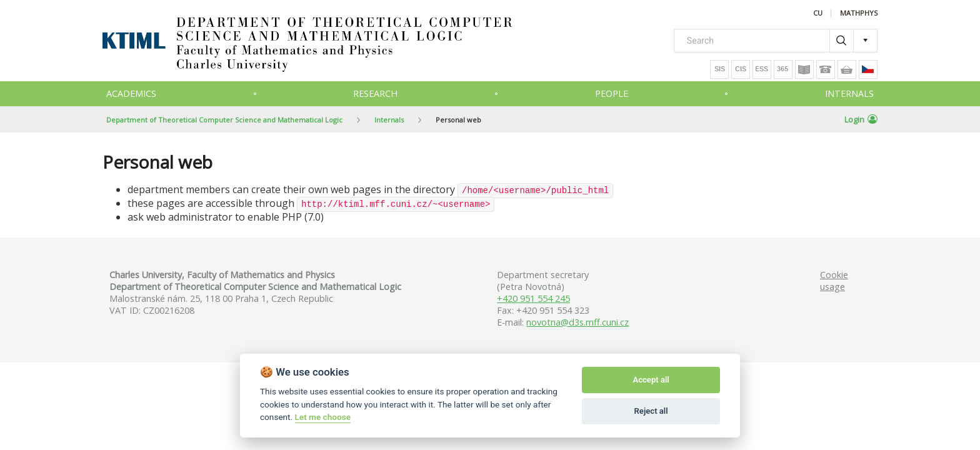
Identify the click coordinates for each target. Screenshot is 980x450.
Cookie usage (834, 281)
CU (818, 13)
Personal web (458, 120)
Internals (849, 93)
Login (861, 119)
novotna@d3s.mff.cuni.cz (577, 322)
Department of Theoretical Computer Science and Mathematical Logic (224, 120)
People (612, 93)
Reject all (651, 411)
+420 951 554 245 (533, 298)
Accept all (651, 380)
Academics (131, 93)
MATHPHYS (859, 13)
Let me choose (323, 417)
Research (375, 93)
